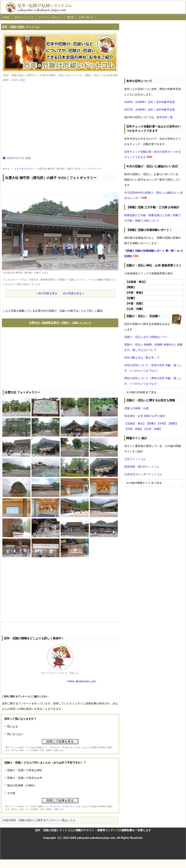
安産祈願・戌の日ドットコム (142, 467)
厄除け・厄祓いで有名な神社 (25, 770)
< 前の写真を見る (47, 293)
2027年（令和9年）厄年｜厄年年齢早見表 (150, 110)
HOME (6, 17)
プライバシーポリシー (50, 17)
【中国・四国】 (134, 429)
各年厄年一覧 (165, 117)
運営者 (70, 17)
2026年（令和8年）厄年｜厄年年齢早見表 (150, 102)
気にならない (15, 734)
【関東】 (151, 424)
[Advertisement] (60, 358)
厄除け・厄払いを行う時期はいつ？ (146, 337)
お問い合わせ (86, 17)
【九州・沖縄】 (153, 429)
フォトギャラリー (24, 169)
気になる (12, 726)
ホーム (6, 169)
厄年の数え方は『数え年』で (142, 358)
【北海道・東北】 (135, 424)
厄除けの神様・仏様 (136, 408)
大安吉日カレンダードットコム (143, 474)
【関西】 (173, 424)
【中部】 (162, 424)
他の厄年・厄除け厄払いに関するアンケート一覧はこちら (40, 820)
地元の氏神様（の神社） (22, 785)
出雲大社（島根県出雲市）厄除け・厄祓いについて (60, 323)
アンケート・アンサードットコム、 (66, 747)
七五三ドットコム (135, 459)
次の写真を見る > (73, 293)
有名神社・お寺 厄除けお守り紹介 (145, 416)
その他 (11, 793)
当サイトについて (24, 17)
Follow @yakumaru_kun (82, 681)
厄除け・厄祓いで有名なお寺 (25, 778)
